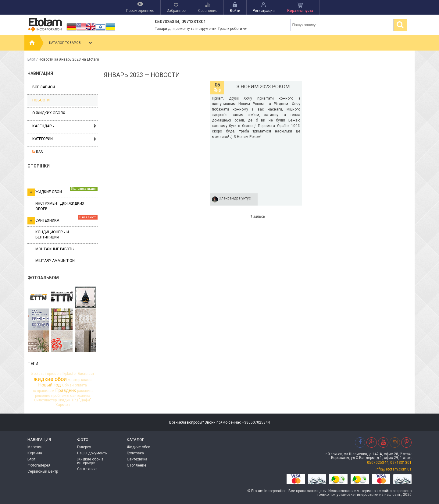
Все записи (44, 87)
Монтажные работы (55, 249)
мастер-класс (80, 380)
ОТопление (137, 465)
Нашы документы (92, 453)
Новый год (50, 385)
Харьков (63, 405)
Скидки (64, 400)
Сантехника (62, 220)
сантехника (80, 396)
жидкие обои (50, 379)
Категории (43, 139)
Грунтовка (135, 453)
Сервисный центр (43, 471)
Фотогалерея (39, 465)
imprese (52, 374)
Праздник (66, 391)
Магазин (35, 447)
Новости (41, 100)
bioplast (37, 374)
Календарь (43, 126)
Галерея (84, 447)
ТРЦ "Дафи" (81, 400)
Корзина (35, 453)
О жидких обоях (49, 113)
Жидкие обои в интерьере (90, 461)
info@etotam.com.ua (394, 469)
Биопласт (86, 374)
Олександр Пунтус (235, 198)
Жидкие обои (62, 191)
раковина (85, 391)
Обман (68, 385)
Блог (31, 59)
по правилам (43, 391)
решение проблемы (52, 396)
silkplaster (68, 374)
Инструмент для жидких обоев (60, 206)
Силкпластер (45, 400)
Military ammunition (55, 261)
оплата (81, 385)
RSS (37, 152)
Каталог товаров (71, 43)
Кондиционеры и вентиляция (52, 235)
